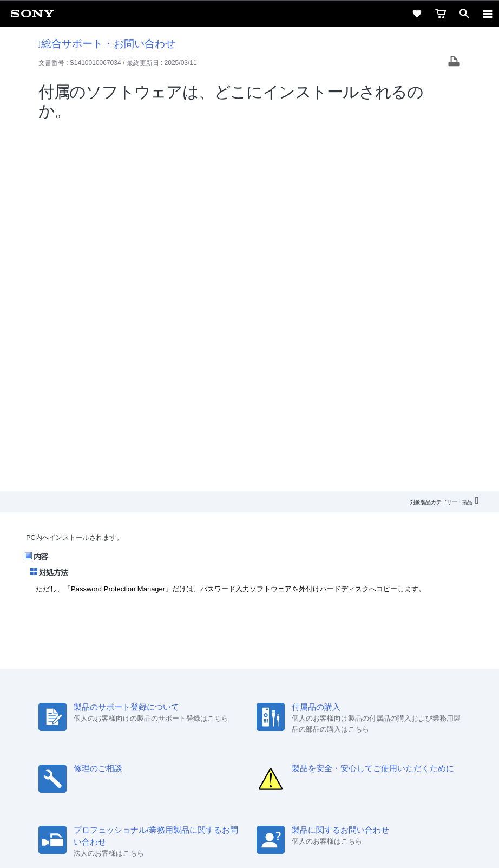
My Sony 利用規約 (369, 704)
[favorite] (417, 14)
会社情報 (115, 704)
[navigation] (488, 14)
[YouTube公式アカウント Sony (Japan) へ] (261, 729)
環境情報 (316, 704)
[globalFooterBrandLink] (250, 846)
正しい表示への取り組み (250, 815)
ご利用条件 (250, 791)
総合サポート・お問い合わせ (107, 44)
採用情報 (153, 704)
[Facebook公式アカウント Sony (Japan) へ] (284, 729)
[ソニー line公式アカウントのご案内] (215, 729)
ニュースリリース (264, 704)
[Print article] (454, 63)
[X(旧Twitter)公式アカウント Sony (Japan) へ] (238, 729)
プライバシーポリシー (250, 803)
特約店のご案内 (202, 704)
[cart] (441, 14)
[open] (464, 14)
